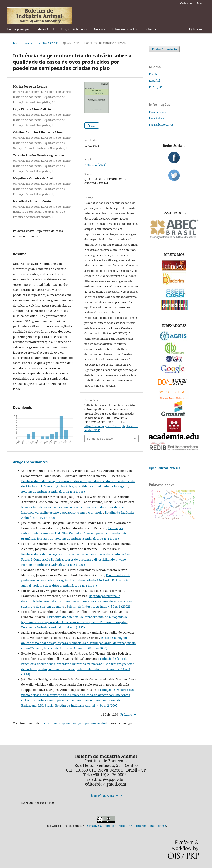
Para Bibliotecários (161, 124)
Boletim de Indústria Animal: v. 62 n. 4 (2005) (76, 648)
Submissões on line (125, 29)
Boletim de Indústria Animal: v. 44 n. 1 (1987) (65, 586)
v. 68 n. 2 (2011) (49, 43)
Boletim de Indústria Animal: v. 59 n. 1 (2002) (98, 606)
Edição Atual (45, 29)
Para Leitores (158, 112)
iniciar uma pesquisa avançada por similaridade (75, 723)
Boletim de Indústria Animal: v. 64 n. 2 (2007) (87, 705)
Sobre (149, 29)
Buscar (196, 29)
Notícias (99, 29)
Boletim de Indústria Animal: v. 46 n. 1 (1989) (87, 539)
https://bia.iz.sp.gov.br (106, 796)
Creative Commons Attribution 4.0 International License (127, 826)
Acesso (201, 3)
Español (155, 81)
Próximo (126, 714)
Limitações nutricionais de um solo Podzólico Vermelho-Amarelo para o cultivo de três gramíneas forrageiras (74, 533)
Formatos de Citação (100, 439)
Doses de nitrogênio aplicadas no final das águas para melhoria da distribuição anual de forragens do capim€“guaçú (78, 643)
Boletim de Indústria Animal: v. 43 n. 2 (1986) (53, 565)
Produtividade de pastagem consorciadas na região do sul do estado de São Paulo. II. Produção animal (76, 580)
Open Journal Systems (164, 468)
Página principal (18, 29)
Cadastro (186, 3)
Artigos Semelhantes (30, 462)
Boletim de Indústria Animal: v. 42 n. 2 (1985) (53, 492)
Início (17, 43)
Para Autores (157, 118)
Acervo (30, 43)
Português (156, 87)
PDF (93, 126)
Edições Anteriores (74, 29)
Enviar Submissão (164, 49)
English (154, 74)
